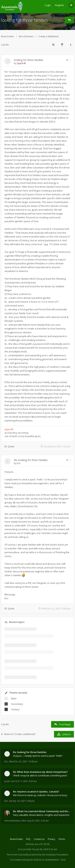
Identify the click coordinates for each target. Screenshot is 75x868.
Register (60, 5)
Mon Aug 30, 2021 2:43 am (35, 821)
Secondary (17, 704)
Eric (19, 463)
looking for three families (25, 20)
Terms (62, 839)
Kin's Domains (26, 36)
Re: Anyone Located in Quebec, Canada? (36, 792)
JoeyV (7, 781)
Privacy (51, 839)
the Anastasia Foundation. (55, 855)
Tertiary (15, 709)
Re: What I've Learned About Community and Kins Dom (42, 811)
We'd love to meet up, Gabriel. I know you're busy (40, 795)
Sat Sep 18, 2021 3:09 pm (22, 801)
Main (14, 698)
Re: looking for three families (31, 460)
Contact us (39, 839)
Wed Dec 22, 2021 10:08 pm (23, 762)
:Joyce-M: (22, 63)
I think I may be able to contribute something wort (40, 775)
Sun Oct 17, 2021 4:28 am (24, 781)
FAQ (28, 839)
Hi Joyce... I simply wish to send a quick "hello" (38, 756)
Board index (7, 36)
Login (48, 5)
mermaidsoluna (12, 821)
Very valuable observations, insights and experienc (41, 815)
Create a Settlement (48, 36)
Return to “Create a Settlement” (18, 734)
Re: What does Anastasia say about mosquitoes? (40, 772)
